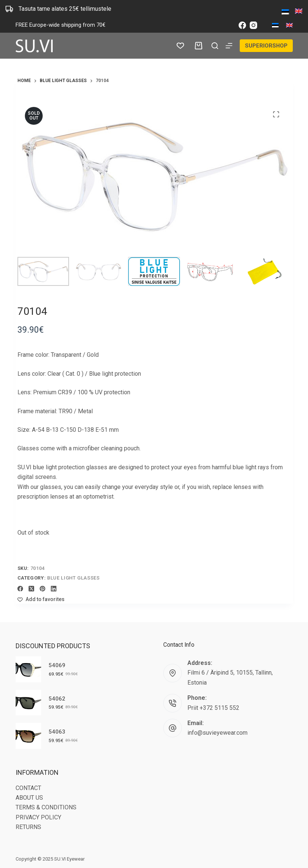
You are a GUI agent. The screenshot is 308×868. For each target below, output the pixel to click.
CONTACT (28, 788)
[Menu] (228, 46)
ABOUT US (29, 798)
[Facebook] (242, 25)
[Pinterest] (42, 589)
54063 (57, 732)
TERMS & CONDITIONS (46, 807)
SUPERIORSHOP (266, 45)
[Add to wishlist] (41, 599)
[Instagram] (253, 25)
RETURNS (28, 827)
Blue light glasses (73, 578)
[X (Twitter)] (31, 589)
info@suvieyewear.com (217, 733)
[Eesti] (275, 25)
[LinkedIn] (54, 589)
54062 (57, 699)
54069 (57, 665)
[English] (289, 25)
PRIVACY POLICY (38, 817)
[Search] (214, 46)
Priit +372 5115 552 (213, 708)
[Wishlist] (179, 46)
